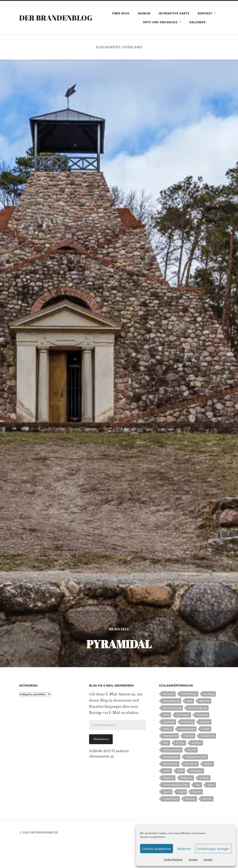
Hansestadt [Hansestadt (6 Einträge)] (187, 729)
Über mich (121, 13)
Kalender (198, 22)
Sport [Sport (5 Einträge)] (167, 792)
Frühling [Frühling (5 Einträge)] (187, 722)
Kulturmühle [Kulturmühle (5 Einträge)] (172, 750)
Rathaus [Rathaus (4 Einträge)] (187, 778)
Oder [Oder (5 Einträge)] (167, 771)
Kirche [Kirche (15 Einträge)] (180, 743)
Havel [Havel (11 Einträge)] (206, 729)
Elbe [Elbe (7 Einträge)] (166, 715)
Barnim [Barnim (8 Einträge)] (205, 701)
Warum (144, 13)
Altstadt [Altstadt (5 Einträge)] (169, 694)
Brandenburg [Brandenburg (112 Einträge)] (198, 708)
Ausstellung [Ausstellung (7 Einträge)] (171, 701)
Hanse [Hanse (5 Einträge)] (168, 729)
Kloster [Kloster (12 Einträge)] (197, 743)
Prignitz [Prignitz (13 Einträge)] (169, 778)
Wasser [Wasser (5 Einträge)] (190, 799)
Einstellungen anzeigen (213, 849)
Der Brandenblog (56, 18)
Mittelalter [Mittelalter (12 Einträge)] (171, 764)
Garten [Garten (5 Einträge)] (205, 722)
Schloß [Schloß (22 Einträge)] (204, 778)
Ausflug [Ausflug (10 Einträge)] (209, 694)
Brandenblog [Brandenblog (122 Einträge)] (172, 708)
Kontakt (193, 859)
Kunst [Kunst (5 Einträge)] (192, 750)
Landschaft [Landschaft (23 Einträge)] (171, 757)
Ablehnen (184, 849)
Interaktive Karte (174, 13)
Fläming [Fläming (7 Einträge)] (202, 715)
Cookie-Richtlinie (173, 859)
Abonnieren (101, 739)
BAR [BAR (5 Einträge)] (190, 701)
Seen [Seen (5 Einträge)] (211, 785)
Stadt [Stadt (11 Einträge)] (182, 792)
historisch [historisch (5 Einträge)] (208, 736)
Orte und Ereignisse (160, 22)
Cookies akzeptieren (157, 849)
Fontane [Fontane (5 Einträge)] (169, 722)
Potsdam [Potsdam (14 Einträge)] (196, 771)
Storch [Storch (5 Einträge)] (197, 792)
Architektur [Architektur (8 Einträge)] (189, 694)
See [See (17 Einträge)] (198, 785)
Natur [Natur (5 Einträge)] (208, 764)
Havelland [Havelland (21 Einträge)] (170, 736)
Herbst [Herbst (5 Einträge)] (189, 736)
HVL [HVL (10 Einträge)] (166, 743)
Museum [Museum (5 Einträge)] (191, 764)
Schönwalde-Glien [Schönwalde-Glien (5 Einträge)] (176, 785)
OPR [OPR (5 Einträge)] (180, 771)
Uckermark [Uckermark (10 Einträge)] (171, 799)
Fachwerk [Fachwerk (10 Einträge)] (183, 715)
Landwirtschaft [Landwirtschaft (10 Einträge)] (196, 757)
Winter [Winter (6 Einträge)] (207, 799)
